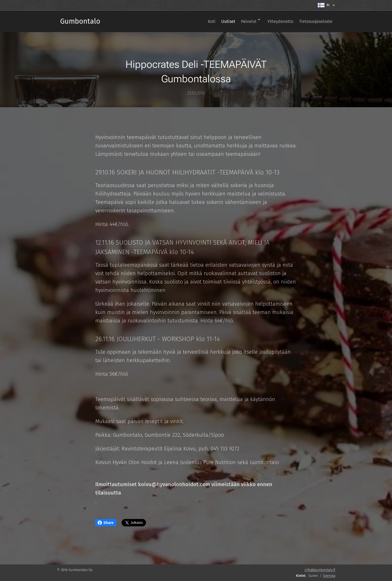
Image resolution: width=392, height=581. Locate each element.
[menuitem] (197, 21)
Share (106, 523)
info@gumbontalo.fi (320, 570)
